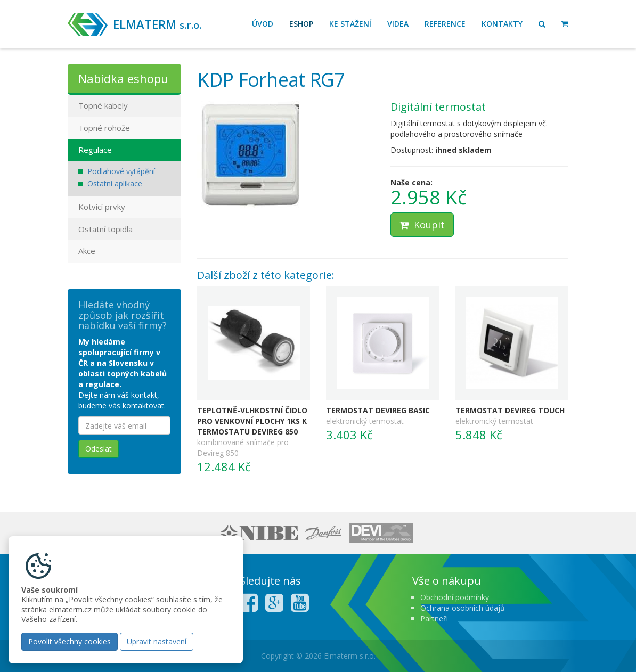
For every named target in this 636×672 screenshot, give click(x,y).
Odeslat (99, 449)
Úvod (263, 24)
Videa (398, 24)
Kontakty (502, 24)
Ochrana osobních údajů (463, 608)
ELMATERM (157, 24)
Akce (87, 251)
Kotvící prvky (102, 207)
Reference (445, 24)
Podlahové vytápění (121, 171)
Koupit (422, 225)
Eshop (301, 24)
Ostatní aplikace (115, 183)
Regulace (95, 150)
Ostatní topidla (105, 229)
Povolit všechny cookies (70, 641)
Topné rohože (104, 128)
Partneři (434, 618)
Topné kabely (103, 105)
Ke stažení (350, 24)
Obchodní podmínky (455, 597)
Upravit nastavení (157, 641)
